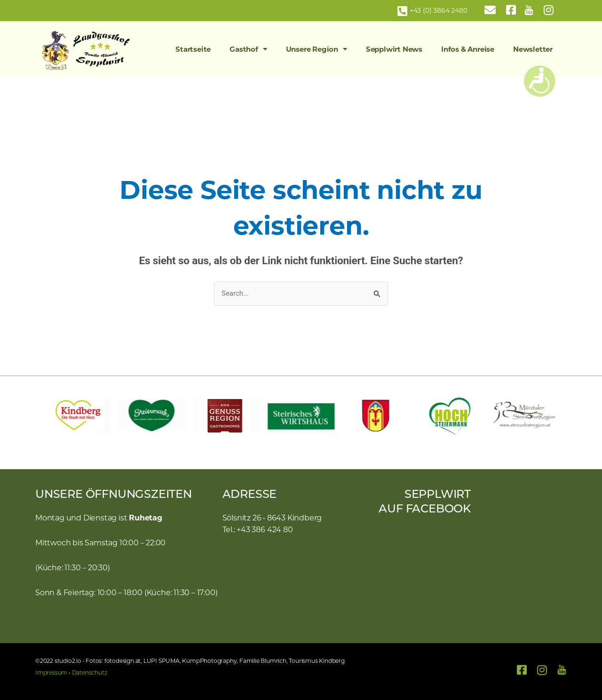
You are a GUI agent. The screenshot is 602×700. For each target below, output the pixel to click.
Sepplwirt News (394, 49)
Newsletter (533, 49)
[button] (47, 416)
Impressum (51, 672)
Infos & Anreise (468, 49)
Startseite (193, 49)
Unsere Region (317, 49)
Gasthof (248, 49)
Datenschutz (90, 672)
